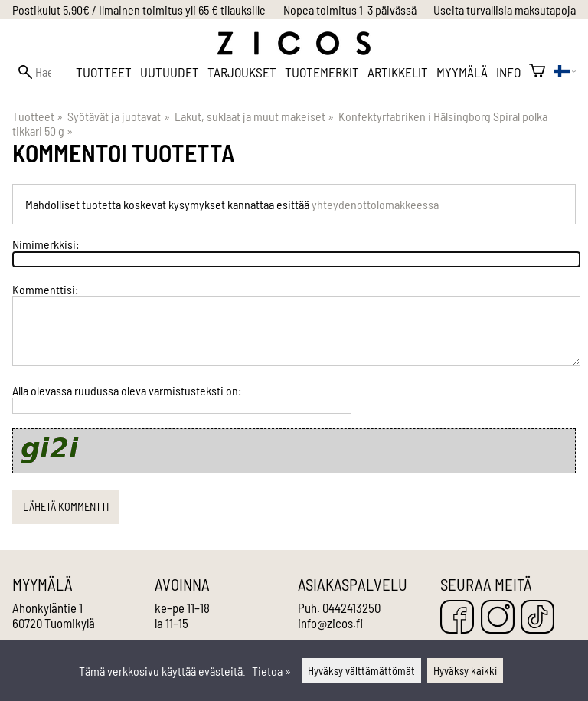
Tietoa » (271, 671)
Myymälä (462, 72)
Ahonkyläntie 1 (47, 608)
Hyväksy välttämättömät (361, 671)
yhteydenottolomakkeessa (375, 204)
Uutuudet (170, 72)
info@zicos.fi (330, 623)
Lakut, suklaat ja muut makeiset (254, 116)
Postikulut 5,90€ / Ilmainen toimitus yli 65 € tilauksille (139, 10)
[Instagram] (498, 618)
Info (508, 72)
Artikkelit (398, 72)
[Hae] (38, 72)
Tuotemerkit (322, 72)
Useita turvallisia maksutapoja (505, 10)
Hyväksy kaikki (465, 671)
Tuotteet (104, 72)
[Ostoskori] (537, 72)
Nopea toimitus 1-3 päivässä (350, 10)
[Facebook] (457, 618)
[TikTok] (537, 618)
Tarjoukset (242, 72)
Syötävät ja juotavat (118, 116)
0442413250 (351, 608)
